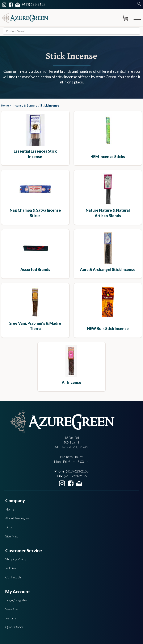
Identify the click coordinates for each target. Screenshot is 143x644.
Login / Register (16, 600)
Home (5, 105)
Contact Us (13, 577)
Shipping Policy (16, 559)
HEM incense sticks (108, 157)
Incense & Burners (25, 105)
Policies (11, 568)
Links (9, 527)
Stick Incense (50, 105)
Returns (11, 618)
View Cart (12, 609)
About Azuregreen (18, 518)
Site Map (12, 536)
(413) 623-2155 (34, 4)
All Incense (71, 382)
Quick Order (14, 627)
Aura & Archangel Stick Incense (108, 269)
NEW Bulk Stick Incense (108, 329)
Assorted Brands (35, 269)
